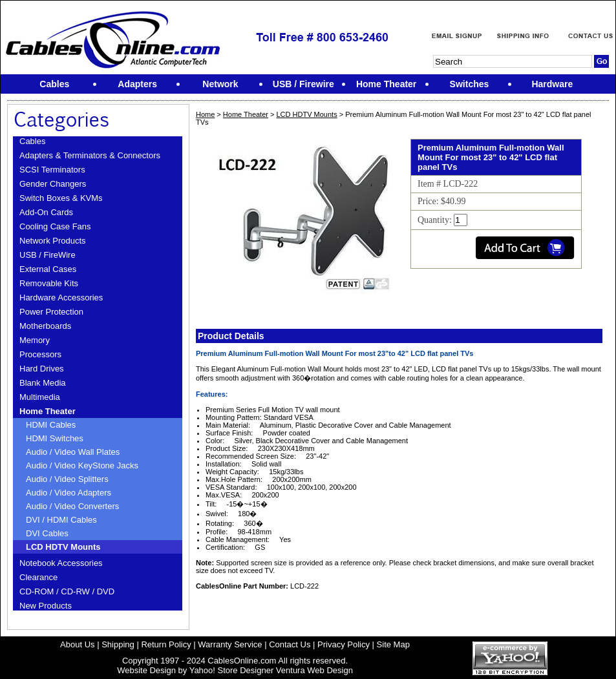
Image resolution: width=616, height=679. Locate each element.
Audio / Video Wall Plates (73, 452)
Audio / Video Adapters (69, 493)
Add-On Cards (46, 212)
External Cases (48, 269)
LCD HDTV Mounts (63, 547)
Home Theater (48, 411)
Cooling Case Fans (55, 226)
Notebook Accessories (61, 563)
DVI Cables (47, 533)
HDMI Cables (51, 425)
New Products (46, 606)
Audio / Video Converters (72, 506)
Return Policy (166, 644)
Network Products (53, 241)
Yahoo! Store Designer (232, 670)
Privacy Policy (344, 644)
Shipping (118, 644)
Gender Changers (53, 184)
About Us (77, 644)
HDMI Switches (55, 438)
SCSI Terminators (52, 170)
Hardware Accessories (61, 298)
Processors (40, 354)
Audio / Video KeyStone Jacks (82, 465)
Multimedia (40, 397)
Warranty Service (230, 644)
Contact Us (290, 644)
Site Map (393, 644)
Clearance (38, 577)
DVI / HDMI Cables (61, 520)
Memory (35, 340)
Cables (32, 141)
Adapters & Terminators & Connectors (90, 155)
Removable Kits (49, 283)
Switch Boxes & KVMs (61, 198)
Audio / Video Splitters (67, 479)
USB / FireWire (48, 255)
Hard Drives (42, 369)
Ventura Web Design (314, 670)
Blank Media (43, 383)
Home (205, 114)
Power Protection (51, 312)
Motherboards (45, 326)
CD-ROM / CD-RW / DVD (67, 591)
